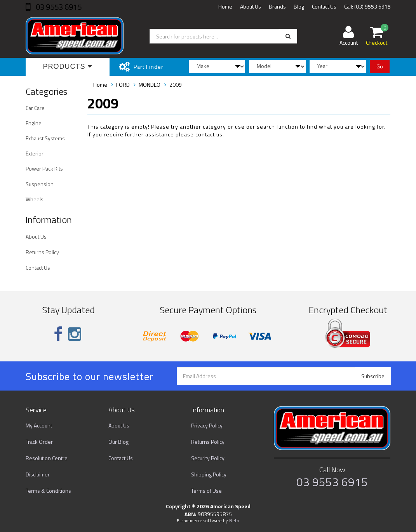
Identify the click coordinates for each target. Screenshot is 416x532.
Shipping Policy (209, 474)
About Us (251, 6)
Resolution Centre (47, 458)
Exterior (35, 153)
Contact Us (324, 6)
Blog (299, 6)
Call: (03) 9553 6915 (367, 6)
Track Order (39, 442)
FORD (123, 85)
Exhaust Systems (45, 138)
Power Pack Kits (44, 168)
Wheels (35, 199)
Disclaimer (38, 474)
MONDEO (150, 85)
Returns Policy (42, 252)
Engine (34, 123)
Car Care (35, 108)
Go (380, 66)
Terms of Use (206, 491)
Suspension (40, 184)
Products (68, 66)
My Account (39, 425)
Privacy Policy (207, 425)
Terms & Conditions (48, 491)
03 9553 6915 (58, 7)
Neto (234, 521)
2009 (176, 85)
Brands (277, 6)
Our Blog (118, 442)
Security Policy (208, 458)
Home (225, 6)
